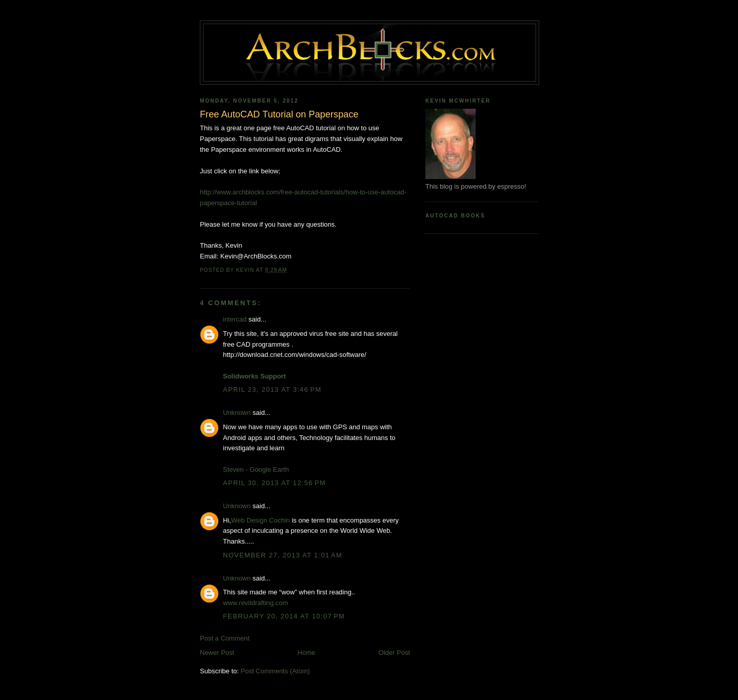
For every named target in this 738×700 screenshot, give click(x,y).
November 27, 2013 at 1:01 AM (283, 555)
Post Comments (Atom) (275, 671)
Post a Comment (225, 638)
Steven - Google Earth (256, 469)
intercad (235, 319)
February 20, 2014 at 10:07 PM (284, 616)
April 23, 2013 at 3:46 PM (272, 389)
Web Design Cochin (261, 520)
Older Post (394, 653)
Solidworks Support (254, 376)
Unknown (237, 413)
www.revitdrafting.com (255, 603)
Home (307, 653)
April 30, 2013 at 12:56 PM (274, 483)
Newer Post (217, 653)
